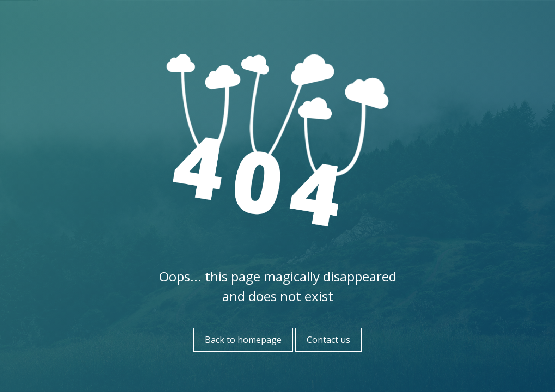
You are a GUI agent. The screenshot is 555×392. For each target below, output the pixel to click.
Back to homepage (243, 340)
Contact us (328, 340)
